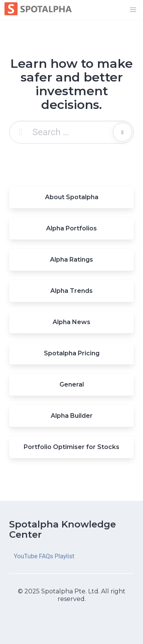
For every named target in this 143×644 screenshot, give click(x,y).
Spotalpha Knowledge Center (63, 529)
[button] (133, 10)
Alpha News (71, 322)
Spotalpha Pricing (72, 353)
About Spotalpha (72, 197)
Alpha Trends (71, 291)
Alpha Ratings (71, 260)
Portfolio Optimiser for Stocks (71, 447)
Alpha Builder (72, 416)
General (72, 384)
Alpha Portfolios (71, 228)
